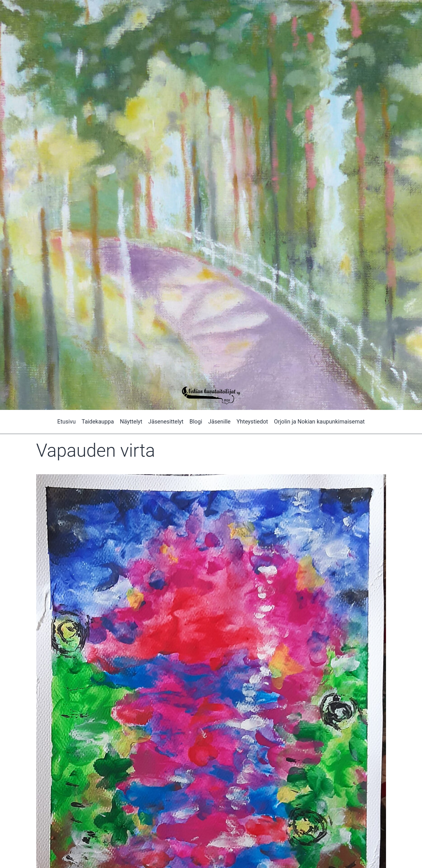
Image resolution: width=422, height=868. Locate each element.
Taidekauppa (98, 422)
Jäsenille (219, 422)
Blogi (196, 422)
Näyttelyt (131, 422)
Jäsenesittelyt (166, 422)
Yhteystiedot (252, 422)
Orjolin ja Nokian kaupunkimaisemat (319, 422)
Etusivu (66, 422)
